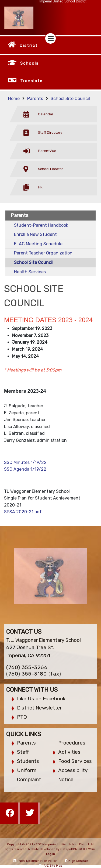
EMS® (90, 849)
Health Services (30, 272)
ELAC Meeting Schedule (38, 244)
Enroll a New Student (35, 234)
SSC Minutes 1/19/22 (25, 462)
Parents (35, 99)
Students (28, 761)
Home (14, 99)
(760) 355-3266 (27, 667)
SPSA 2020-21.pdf (23, 512)
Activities (69, 752)
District (29, 46)
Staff (23, 752)
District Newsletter (39, 708)
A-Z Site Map (50, 866)
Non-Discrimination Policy (35, 861)
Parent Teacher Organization (43, 253)
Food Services (75, 761)
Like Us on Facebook (41, 699)
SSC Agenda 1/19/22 (25, 469)
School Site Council (70, 99)
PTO (22, 717)
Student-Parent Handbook (41, 225)
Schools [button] (29, 63)
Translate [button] (31, 81)
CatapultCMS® (71, 849)
